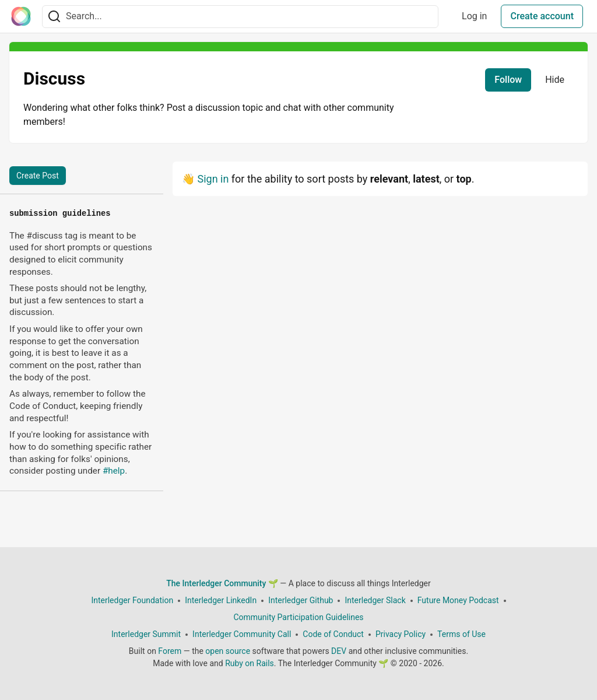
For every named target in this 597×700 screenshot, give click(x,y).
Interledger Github (301, 600)
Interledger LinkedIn (221, 600)
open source (228, 651)
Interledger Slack (375, 600)
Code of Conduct (333, 634)
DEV (339, 651)
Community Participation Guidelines (298, 617)
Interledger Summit (146, 634)
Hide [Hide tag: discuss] (555, 80)
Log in (474, 16)
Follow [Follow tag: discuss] (508, 80)
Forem (170, 651)
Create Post (38, 176)
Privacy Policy (401, 634)
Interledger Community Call (242, 634)
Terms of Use (461, 634)
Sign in (213, 179)
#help (114, 471)
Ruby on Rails (250, 663)
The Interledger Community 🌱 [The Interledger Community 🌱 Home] (222, 583)
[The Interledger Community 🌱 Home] (21, 16)
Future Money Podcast (458, 600)
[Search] (54, 17)
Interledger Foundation (132, 600)
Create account (542, 16)
